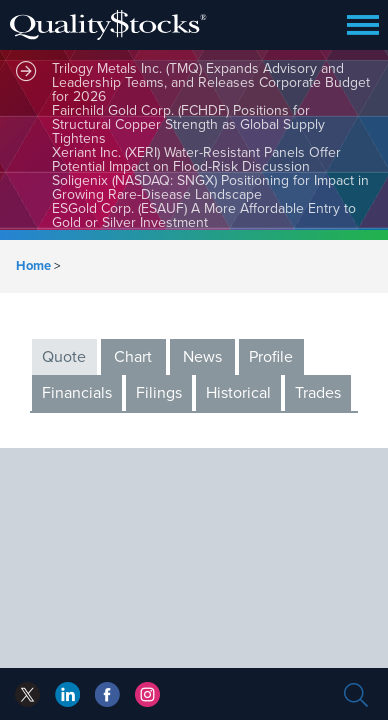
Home (33, 266)
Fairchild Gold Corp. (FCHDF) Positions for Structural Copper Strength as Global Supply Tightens (188, 124)
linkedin (107, 694)
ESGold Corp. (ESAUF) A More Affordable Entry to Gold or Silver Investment (204, 215)
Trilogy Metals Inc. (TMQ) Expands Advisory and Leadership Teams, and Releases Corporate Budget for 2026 (211, 82)
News (202, 357)
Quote (64, 357)
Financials (77, 393)
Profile (271, 357)
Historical (238, 393)
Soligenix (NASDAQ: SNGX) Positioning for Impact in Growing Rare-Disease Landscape (210, 187)
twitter (27, 694)
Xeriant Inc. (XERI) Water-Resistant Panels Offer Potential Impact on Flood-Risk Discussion (196, 159)
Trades (318, 393)
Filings (159, 393)
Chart (133, 357)
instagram (147, 694)
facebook (67, 694)
